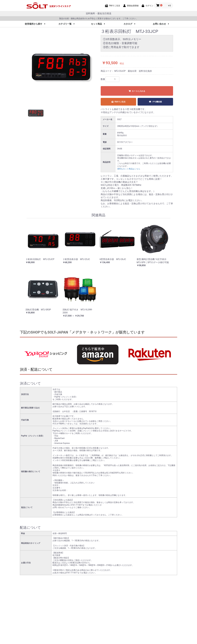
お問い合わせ (161, 24)
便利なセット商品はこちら (129, 169)
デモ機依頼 (155, 102)
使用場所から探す (35, 24)
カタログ (129, 24)
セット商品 (98, 24)
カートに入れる (137, 91)
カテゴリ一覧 (66, 24)
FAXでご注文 (118, 102)
